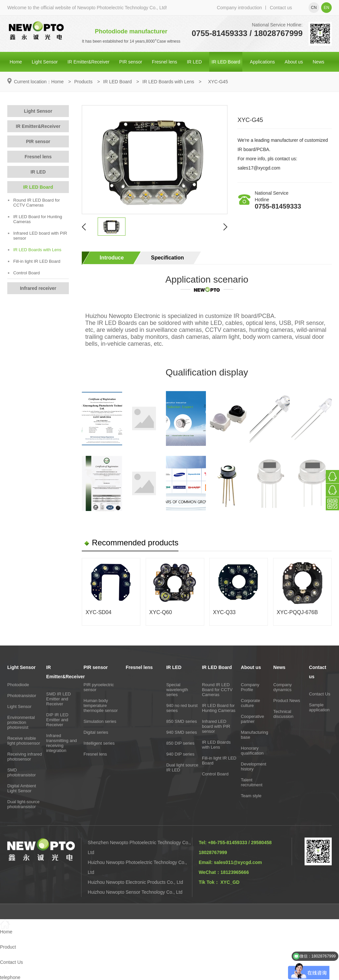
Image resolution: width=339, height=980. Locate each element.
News (319, 62)
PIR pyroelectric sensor (99, 687)
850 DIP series (180, 743)
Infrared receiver (38, 288)
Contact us (281, 8)
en (327, 8)
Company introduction (239, 8)
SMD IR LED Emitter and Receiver (59, 699)
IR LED (194, 62)
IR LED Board (226, 62)
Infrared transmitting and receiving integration (62, 743)
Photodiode (18, 685)
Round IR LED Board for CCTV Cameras (34, 203)
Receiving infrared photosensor (25, 757)
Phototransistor (22, 696)
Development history (254, 766)
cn (314, 8)
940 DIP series (180, 754)
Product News (287, 701)
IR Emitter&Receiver (89, 62)
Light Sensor (45, 62)
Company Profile (250, 687)
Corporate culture (251, 703)
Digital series (96, 732)
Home (16, 62)
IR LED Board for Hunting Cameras (35, 219)
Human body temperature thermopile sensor (100, 706)
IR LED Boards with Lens (168, 82)
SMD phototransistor (22, 772)
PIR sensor (131, 62)
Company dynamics (283, 687)
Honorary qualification (252, 751)
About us (294, 62)
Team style (251, 796)
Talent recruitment (252, 782)
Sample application (319, 707)
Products (83, 82)
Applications (263, 62)
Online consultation (314, 224)
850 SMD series (181, 721)
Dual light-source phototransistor (24, 804)
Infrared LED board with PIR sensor (38, 236)
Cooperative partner (253, 719)
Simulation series (100, 721)
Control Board (24, 273)
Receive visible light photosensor (24, 741)
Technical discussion (284, 714)
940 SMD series (181, 732)
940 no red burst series (182, 708)
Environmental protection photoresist (21, 722)
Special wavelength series (177, 690)
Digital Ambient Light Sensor (22, 788)
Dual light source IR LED (182, 767)
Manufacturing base (255, 735)
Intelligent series (99, 743)
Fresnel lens (165, 62)
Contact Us (319, 694)
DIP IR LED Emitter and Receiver (57, 720)
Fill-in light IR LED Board (34, 261)
